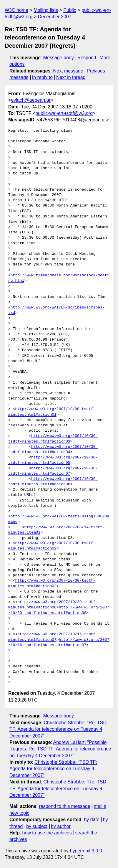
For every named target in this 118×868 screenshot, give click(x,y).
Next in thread (71, 77)
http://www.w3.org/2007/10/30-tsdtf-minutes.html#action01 (52, 412)
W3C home (16, 10)
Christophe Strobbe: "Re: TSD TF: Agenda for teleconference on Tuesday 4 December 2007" (58, 729)
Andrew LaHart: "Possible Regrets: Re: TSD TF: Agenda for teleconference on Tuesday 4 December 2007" (60, 749)
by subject (37, 826)
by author (61, 826)
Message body (59, 58)
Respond (87, 58)
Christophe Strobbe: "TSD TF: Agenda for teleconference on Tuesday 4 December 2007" (53, 769)
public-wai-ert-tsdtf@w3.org (64, 113)
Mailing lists (46, 10)
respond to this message (64, 806)
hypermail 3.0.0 (86, 851)
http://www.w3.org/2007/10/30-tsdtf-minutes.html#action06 (53, 482)
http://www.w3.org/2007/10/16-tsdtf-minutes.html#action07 (53, 637)
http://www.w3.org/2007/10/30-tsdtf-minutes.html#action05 (53, 460)
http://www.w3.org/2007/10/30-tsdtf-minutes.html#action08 (53, 605)
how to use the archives (47, 833)
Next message (68, 71)
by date (92, 820)
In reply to (42, 77)
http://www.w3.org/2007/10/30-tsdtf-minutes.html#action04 (53, 450)
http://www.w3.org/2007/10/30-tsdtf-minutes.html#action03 (53, 439)
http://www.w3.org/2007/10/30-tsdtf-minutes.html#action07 (53, 471)
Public (70, 10)
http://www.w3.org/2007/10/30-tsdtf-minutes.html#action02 (52, 546)
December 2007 (55, 17)
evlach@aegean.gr (31, 100)
